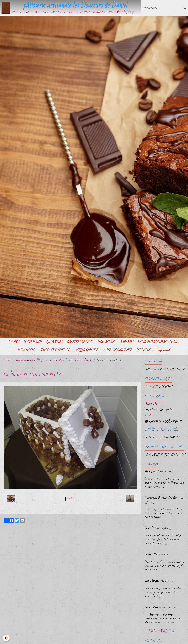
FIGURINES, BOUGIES (160, 387)
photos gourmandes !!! (28, 360)
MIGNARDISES (27, 350)
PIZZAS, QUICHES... (87, 350)
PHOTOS (14, 342)
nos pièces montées (54, 360)
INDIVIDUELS (145, 350)
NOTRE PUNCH (33, 342)
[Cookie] (6, 638)
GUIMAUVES (54, 342)
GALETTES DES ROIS (80, 342)
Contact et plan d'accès (163, 437)
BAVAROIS (127, 342)
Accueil (7, 360)
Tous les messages (160, 631)
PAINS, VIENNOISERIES (118, 350)
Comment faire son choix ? (166, 455)
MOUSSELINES (107, 342)
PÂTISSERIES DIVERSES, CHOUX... (159, 342)
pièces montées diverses (80, 360)
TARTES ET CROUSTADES (56, 350)
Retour (70, 499)
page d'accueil (164, 350)
